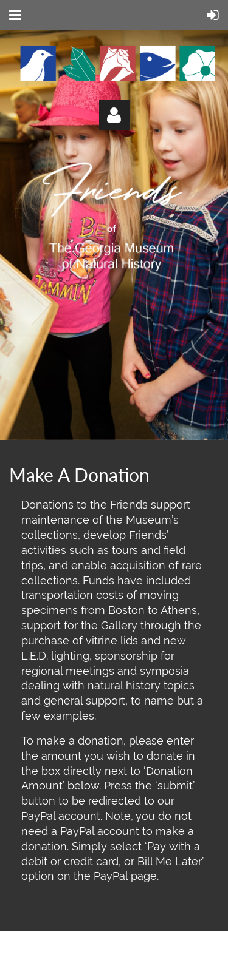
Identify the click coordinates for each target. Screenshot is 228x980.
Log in (114, 115)
